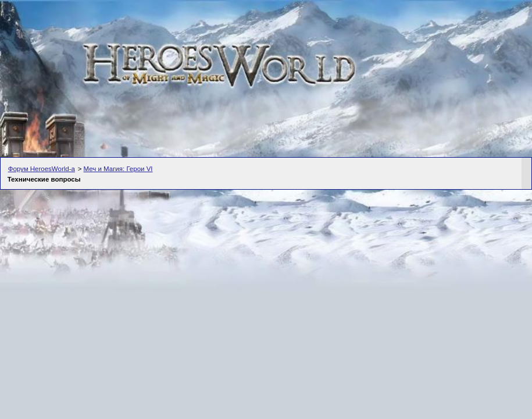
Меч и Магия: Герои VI (118, 169)
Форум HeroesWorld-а (42, 169)
